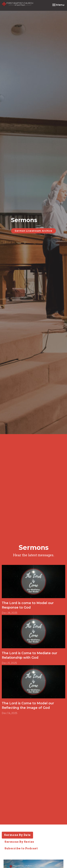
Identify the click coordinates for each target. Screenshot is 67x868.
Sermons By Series (19, 842)
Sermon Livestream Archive (33, 231)
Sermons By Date (17, 835)
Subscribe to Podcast (21, 848)
